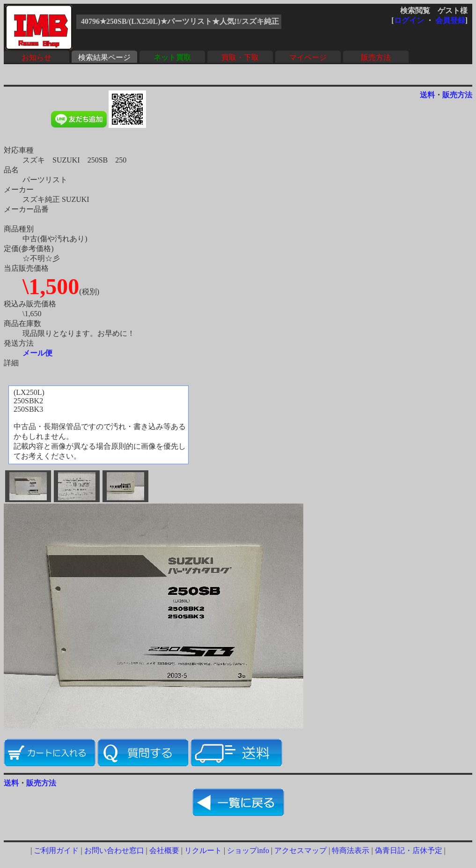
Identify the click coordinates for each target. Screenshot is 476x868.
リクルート (203, 850)
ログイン (409, 20)
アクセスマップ (300, 850)
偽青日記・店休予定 (409, 850)
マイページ (308, 57)
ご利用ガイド (56, 850)
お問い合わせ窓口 (114, 850)
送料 (427, 95)
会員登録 (450, 20)
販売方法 (376, 57)
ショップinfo (248, 850)
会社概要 (164, 850)
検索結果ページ (104, 57)
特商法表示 (351, 850)
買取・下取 (240, 57)
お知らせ (37, 57)
